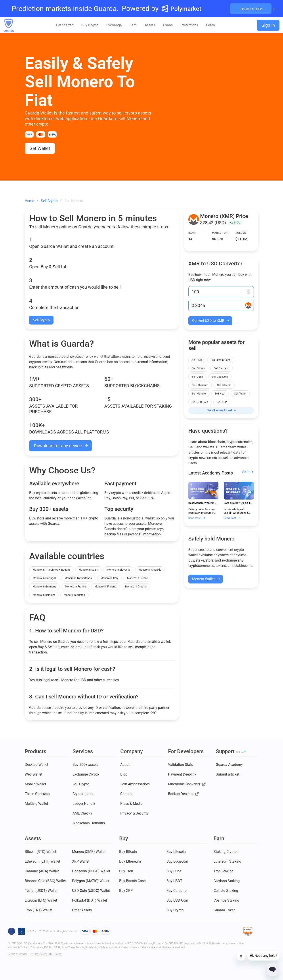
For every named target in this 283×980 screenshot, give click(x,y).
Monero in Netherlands (78, 578)
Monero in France (75, 587)
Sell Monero (199, 394)
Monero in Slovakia (150, 570)
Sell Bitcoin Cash (221, 360)
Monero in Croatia (136, 587)
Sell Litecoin (224, 385)
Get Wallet (40, 148)
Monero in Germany (44, 587)
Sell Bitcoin (198, 368)
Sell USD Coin (200, 402)
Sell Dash (197, 377)
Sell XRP (222, 402)
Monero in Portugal (44, 578)
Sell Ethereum (200, 385)
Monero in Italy (109, 578)
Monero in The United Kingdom (51, 570)
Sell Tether (240, 394)
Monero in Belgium (44, 595)
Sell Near (220, 394)
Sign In (268, 25)
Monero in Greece (137, 578)
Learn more (251, 9)
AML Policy (55, 954)
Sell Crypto (41, 320)
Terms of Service (18, 954)
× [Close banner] (274, 9)
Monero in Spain (88, 570)
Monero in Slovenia (118, 570)
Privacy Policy (38, 954)
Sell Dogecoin (220, 377)
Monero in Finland (105, 587)
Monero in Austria (75, 595)
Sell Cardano (221, 368)
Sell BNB (197, 360)
